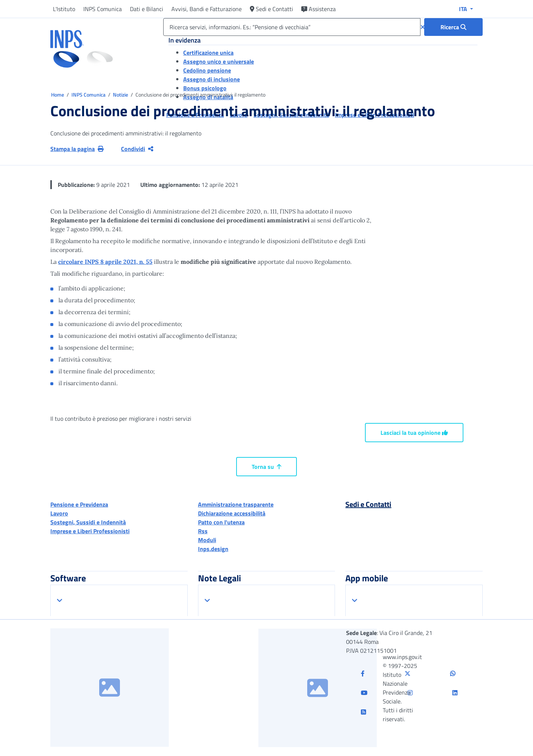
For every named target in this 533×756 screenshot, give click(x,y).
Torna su (266, 467)
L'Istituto (64, 9)
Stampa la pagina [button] (77, 149)
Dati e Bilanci (147, 9)
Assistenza (319, 9)
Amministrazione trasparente (236, 504)
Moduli (207, 540)
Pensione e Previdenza (79, 504)
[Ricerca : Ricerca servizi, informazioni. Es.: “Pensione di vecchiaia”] (453, 27)
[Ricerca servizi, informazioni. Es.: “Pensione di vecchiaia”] (292, 27)
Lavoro (59, 513)
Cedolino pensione (207, 70)
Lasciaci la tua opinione (414, 433)
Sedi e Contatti (271, 9)
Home (58, 95)
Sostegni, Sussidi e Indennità (88, 522)
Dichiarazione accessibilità (232, 513)
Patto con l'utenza (221, 522)
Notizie (120, 95)
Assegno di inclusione (212, 79)
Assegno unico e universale (219, 61)
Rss (203, 531)
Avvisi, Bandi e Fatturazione (207, 9)
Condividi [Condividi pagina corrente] (137, 149)
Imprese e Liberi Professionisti (90, 531)
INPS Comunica (103, 9)
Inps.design (213, 549)
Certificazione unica (208, 53)
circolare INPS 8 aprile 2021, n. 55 (105, 262)
